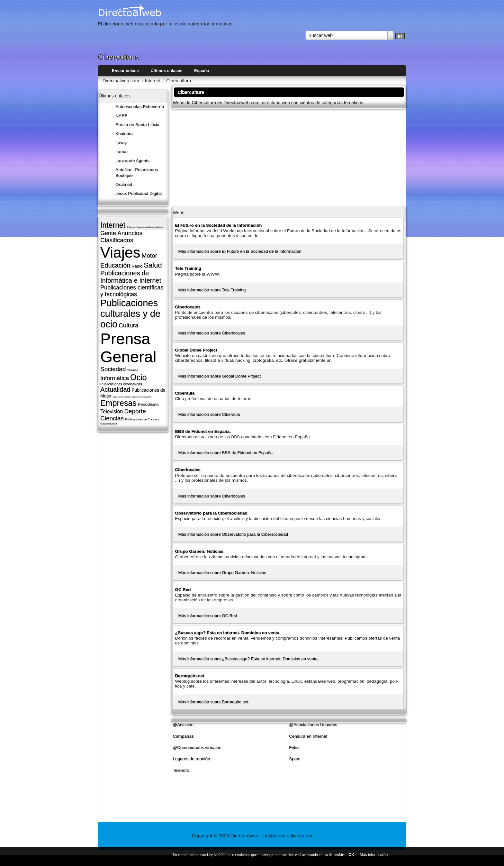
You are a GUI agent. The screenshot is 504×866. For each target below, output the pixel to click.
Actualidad (115, 389)
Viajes (120, 252)
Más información (374, 855)
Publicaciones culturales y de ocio (130, 314)
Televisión (112, 411)
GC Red (183, 590)
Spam (295, 759)
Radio (137, 266)
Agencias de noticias (122, 397)
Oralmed (124, 184)
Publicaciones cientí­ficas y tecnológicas (132, 291)
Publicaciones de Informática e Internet (131, 277)
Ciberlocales (188, 307)
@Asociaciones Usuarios (313, 725)
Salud (153, 265)
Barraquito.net (189, 676)
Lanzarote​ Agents (132, 161)
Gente (108, 233)
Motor (149, 255)
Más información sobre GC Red (207, 616)
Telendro (181, 770)
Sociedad (113, 369)
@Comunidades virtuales (197, 747)
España (202, 71)
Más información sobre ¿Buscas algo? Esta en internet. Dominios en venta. (248, 659)
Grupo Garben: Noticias (199, 551)
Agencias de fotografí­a (141, 397)
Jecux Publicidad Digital (139, 193)
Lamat (122, 152)
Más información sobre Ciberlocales (212, 333)
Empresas (118, 403)
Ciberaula (185, 393)
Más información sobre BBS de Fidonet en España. (226, 453)
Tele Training (188, 268)
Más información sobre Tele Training (212, 290)
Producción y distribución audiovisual (150, 227)
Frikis (294, 747)
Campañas (183, 736)
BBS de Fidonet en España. (203, 431)
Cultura (128, 325)
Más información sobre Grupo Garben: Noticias (222, 573)
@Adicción (183, 725)
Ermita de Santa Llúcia (137, 125)
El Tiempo (131, 227)
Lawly (121, 143)
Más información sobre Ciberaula (209, 414)
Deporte (135, 411)
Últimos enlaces (166, 71)
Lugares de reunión (191, 759)
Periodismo (148, 404)
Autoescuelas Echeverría (140, 107)
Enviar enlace (125, 71)
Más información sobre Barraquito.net (213, 702)
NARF (121, 116)
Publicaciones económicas (121, 384)
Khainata (124, 134)
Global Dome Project (196, 350)
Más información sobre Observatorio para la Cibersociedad (233, 534)
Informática (115, 378)
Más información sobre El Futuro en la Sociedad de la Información (240, 251)
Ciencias (112, 418)
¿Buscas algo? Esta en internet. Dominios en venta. (228, 633)
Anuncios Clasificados (121, 237)
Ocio (138, 377)
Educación (115, 265)
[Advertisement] (289, 157)
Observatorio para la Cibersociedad (211, 513)
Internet (113, 225)
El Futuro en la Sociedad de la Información (218, 225)
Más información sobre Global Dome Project (219, 376)
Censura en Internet (308, 736)
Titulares (132, 370)
